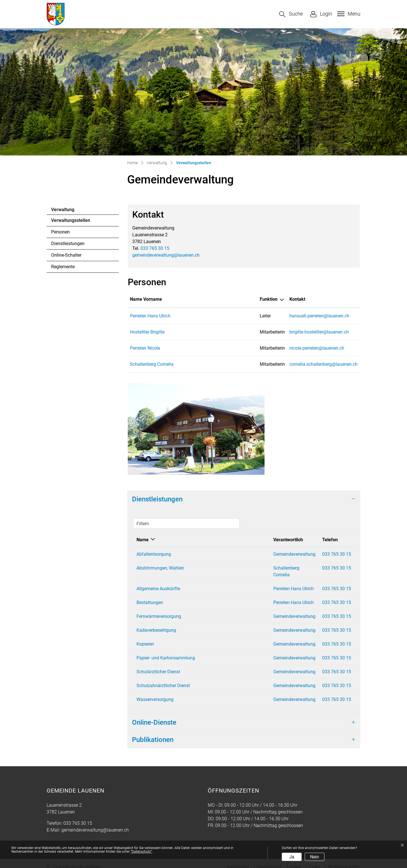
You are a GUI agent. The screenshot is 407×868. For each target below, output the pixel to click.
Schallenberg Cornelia (152, 364)
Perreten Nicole (145, 348)
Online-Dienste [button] (154, 716)
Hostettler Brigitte (147, 332)
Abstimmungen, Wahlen (160, 568)
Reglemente (63, 267)
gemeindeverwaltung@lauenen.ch (166, 255)
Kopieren (145, 637)
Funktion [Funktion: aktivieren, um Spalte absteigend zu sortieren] (213, 299)
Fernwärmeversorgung (159, 610)
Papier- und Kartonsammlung (166, 651)
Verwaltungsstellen (71, 222)
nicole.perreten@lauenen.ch (278, 348)
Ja (292, 857)
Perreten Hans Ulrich (150, 316)
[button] (291, 14)
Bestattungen (150, 596)
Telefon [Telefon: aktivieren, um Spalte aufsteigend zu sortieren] (313, 540)
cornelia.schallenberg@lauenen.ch (284, 364)
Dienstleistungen (68, 243)
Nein (315, 857)
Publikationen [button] (153, 733)
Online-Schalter (66, 255)
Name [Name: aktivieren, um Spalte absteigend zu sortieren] (143, 540)
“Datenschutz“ (141, 852)
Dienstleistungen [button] (157, 499)
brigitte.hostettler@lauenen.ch (280, 332)
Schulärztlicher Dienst (158, 665)
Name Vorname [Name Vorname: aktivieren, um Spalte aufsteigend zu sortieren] (146, 299)
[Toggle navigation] (348, 14)
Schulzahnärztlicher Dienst (163, 679)
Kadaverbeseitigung (156, 623)
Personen (60, 232)
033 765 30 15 (155, 248)
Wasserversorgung (155, 693)
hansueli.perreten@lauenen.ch (280, 316)
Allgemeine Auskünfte (158, 582)
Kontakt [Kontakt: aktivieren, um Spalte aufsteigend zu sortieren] (258, 299)
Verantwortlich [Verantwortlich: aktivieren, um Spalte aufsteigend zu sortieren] (247, 540)
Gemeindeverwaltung (253, 554)
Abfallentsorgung (154, 554)
